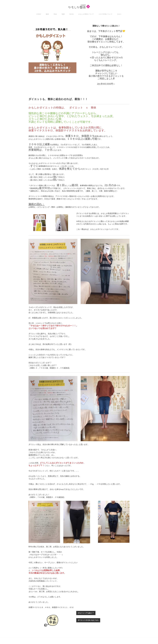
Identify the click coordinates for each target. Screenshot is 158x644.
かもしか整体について (86, 14)
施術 (47, 14)
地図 (63, 14)
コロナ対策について (105, 14)
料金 (55, 14)
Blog (72, 14)
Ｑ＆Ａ (119, 14)
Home (39, 14)
